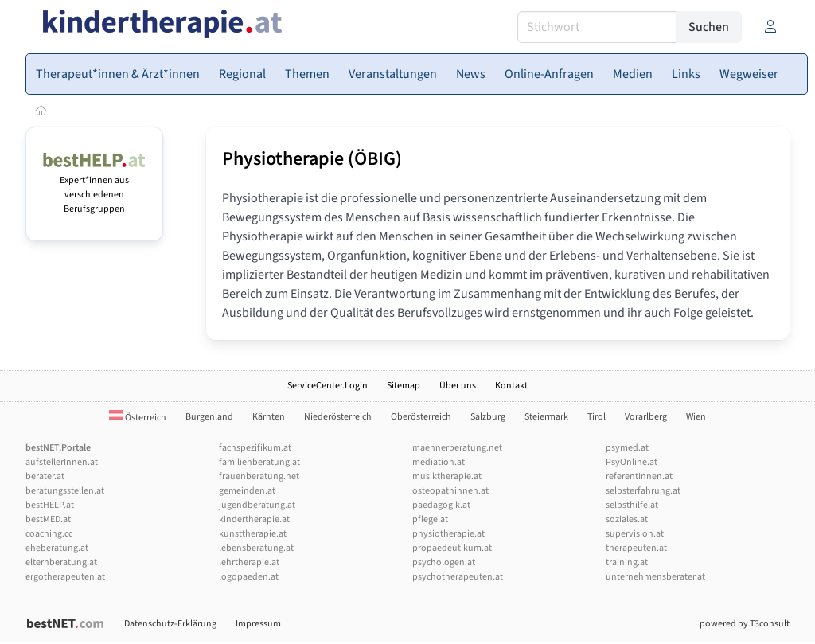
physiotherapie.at (448, 534)
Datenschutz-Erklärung (170, 624)
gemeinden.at (247, 491)
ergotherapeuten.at (65, 577)
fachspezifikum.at (255, 448)
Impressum (258, 624)
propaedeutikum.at (452, 548)
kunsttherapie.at (253, 534)
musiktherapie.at (447, 476)
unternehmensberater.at (655, 577)
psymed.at (627, 448)
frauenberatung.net (259, 476)
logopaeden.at (249, 577)
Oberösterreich (421, 417)
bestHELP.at (50, 505)
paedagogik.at (441, 505)
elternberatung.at (61, 562)
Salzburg (488, 417)
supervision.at (635, 534)
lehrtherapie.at (249, 562)
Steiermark (546, 417)
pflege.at (430, 519)
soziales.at (627, 519)
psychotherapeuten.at (458, 577)
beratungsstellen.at (65, 491)
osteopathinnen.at (450, 491)
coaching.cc (49, 534)
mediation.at (439, 462)
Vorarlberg (646, 417)
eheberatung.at (57, 548)
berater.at (45, 476)
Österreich (138, 418)
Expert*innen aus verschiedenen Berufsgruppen (94, 187)
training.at (627, 562)
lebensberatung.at (256, 548)
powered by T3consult (745, 624)
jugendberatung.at (257, 505)
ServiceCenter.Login (328, 386)
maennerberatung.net (457, 448)
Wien (696, 417)
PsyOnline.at (632, 462)
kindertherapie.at (254, 519)
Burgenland (209, 417)
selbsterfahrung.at (643, 491)
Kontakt (511, 386)
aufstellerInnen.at (62, 462)
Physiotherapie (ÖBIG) (312, 159)
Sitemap (404, 386)
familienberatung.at (259, 462)
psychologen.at (444, 562)
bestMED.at (48, 519)
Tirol (597, 417)
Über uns (458, 386)
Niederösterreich (338, 417)
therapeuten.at (636, 548)
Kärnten (269, 417)
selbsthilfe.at (632, 505)
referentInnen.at (639, 476)
